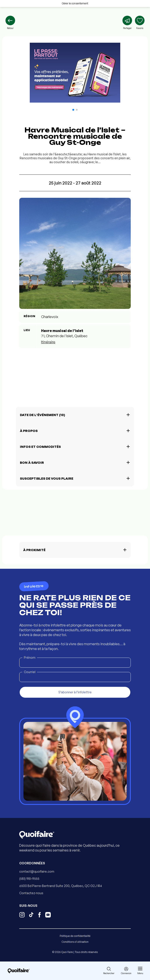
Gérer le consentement (75, 3)
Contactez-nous (31, 893)
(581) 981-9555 (29, 879)
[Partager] (127, 23)
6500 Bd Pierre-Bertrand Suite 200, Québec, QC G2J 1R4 (61, 886)
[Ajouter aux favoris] (140, 23)
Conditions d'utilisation (75, 942)
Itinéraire (48, 342)
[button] (73, 110)
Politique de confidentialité (75, 936)
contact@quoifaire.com (37, 871)
